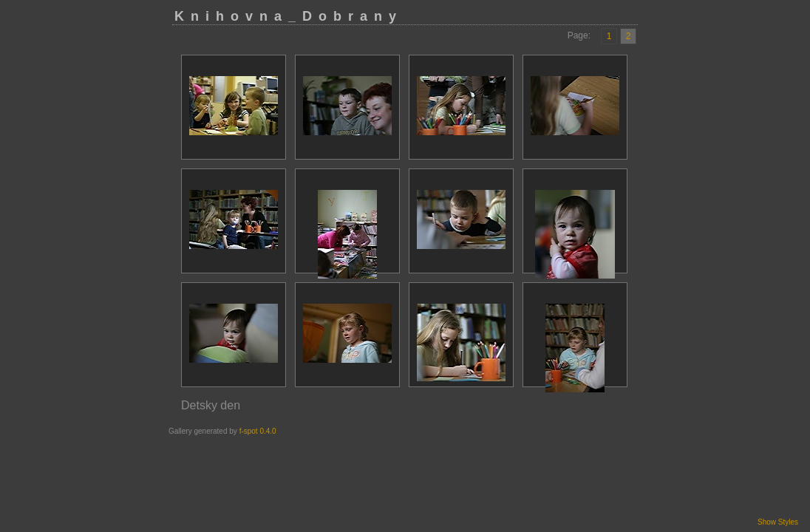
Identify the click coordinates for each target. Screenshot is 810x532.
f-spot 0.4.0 (258, 431)
